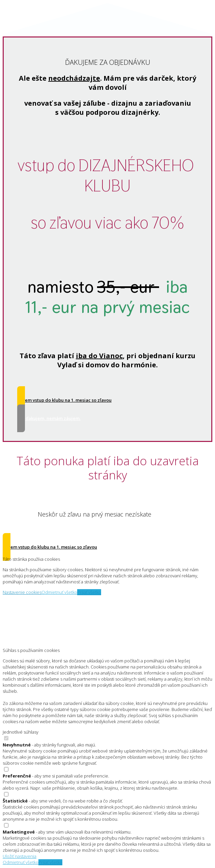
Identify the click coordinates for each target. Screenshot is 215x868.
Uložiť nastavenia (20, 856)
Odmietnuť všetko (59, 592)
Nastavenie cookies (22, 592)
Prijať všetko (89, 592)
